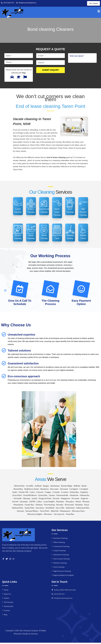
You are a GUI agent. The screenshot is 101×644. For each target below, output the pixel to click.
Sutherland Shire (83, 509)
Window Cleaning (60, 564)
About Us (7, 595)
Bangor (46, 487)
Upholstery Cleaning (61, 556)
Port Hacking (49, 506)
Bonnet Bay (18, 490)
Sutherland (70, 509)
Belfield (77, 487)
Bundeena (45, 490)
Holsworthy (85, 497)
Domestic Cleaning (60, 539)
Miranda (86, 503)
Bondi (84, 487)
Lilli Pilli (32, 503)
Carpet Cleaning (59, 552)
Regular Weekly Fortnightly (63, 576)
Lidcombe (24, 503)
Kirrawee (75, 500)
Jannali (34, 500)
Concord (40, 493)
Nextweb (34, 635)
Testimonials (8, 608)
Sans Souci (40, 509)
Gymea (52, 497)
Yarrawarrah (59, 515)
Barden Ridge (67, 487)
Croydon (65, 493)
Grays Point (17, 497)
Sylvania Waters (32, 512)
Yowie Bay (70, 515)
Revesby (60, 506)
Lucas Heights (49, 503)
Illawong (27, 500)
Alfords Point (19, 487)
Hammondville (62, 497)
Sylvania (20, 512)
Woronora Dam (78, 512)
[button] (99, 12)
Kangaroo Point (45, 500)
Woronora (48, 515)
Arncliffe (30, 487)
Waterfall (55, 512)
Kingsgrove (65, 500)
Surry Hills (60, 509)
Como (32, 493)
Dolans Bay (74, 493)
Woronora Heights (35, 515)
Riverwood (69, 506)
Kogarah (84, 500)
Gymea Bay (43, 497)
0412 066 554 (59, 595)
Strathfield (50, 509)
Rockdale (79, 506)
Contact (7, 612)
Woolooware (65, 512)
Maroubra (70, 503)
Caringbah (74, 490)
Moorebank (18, 506)
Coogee (48, 493)
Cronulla (56, 493)
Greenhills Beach (30, 497)
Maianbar (60, 503)
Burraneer (55, 490)
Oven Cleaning (59, 568)
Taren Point (45, 512)
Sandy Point (29, 509)
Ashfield (38, 487)
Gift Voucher (9, 603)
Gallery (7, 599)
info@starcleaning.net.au (63, 599)
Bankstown (55, 487)
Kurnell (15, 503)
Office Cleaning (59, 543)
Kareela (56, 500)
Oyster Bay (29, 506)
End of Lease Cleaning (61, 560)
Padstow (39, 506)
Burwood (64, 490)
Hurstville (18, 500)
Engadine (84, 493)
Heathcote (74, 497)
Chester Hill (23, 493)
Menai (78, 503)
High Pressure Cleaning (62, 572)
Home (6, 591)
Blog (5, 616)
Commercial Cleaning (61, 548)
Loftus (39, 503)
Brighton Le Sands (32, 490)
